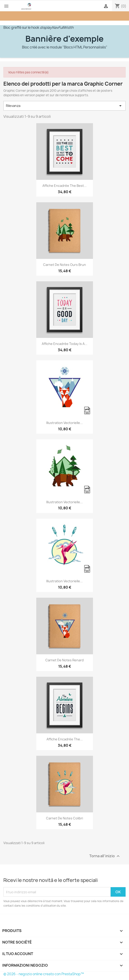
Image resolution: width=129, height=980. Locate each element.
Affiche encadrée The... (65, 739)
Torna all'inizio (105, 856)
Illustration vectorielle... (64, 423)
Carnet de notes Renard (64, 660)
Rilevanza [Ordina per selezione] (64, 106)
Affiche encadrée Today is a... (64, 344)
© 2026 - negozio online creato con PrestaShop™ (44, 974)
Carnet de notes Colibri (64, 818)
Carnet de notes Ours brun (64, 265)
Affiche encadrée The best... (64, 186)
